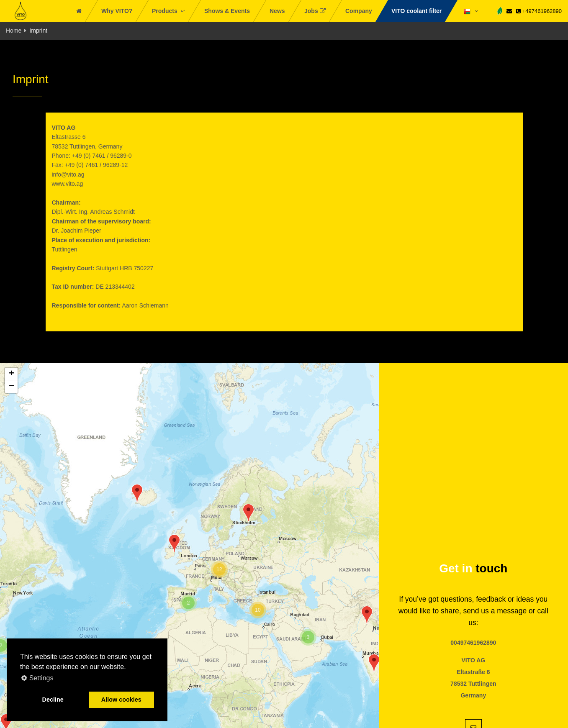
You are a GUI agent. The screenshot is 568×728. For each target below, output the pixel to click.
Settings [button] (37, 678)
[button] (248, 513)
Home (14, 31)
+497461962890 (539, 11)
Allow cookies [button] (121, 700)
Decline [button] (53, 700)
